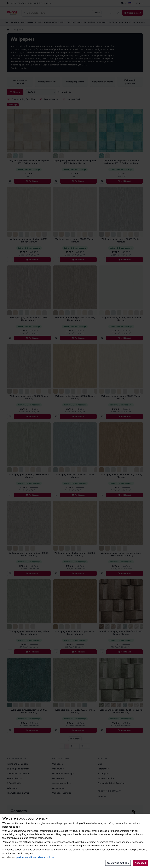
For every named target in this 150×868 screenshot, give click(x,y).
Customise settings (118, 863)
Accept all (140, 863)
